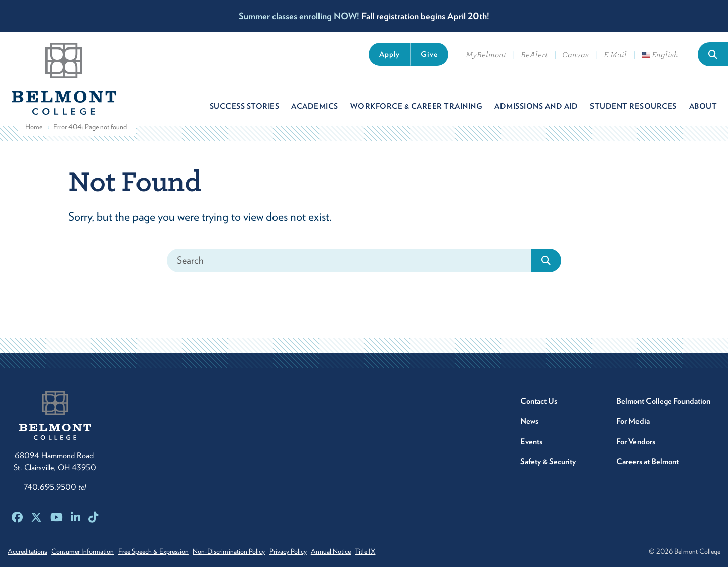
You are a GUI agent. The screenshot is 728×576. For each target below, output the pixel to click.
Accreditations (27, 560)
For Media (633, 430)
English (660, 55)
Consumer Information (89, 560)
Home (34, 136)
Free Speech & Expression (167, 560)
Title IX (406, 560)
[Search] (349, 270)
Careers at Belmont (648, 471)
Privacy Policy (315, 560)
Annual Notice (365, 560)
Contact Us (539, 410)
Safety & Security (548, 471)
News (529, 430)
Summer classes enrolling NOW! (299, 16)
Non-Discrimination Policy (249, 560)
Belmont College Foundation (663, 410)
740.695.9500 (55, 496)
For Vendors (636, 450)
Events (531, 450)
